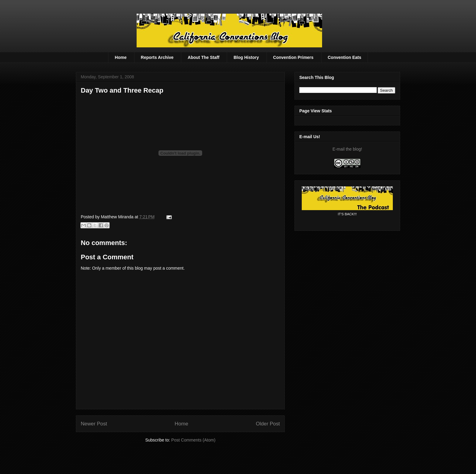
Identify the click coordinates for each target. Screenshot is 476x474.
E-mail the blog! (347, 149)
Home (121, 57)
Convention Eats (345, 57)
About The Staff (203, 57)
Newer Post (94, 424)
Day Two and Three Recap (122, 90)
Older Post (268, 424)
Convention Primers (293, 57)
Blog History (246, 57)
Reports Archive (157, 57)
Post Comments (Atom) (193, 440)
